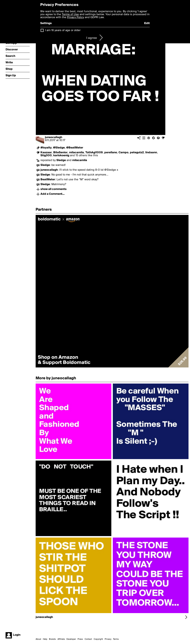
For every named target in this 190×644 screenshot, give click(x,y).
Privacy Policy (76, 17)
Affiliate (61, 639)
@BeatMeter (75, 148)
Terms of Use (70, 14)
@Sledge (59, 148)
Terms (116, 639)
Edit (147, 23)
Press (80, 639)
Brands (52, 639)
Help (45, 639)
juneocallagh (54, 137)
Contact (88, 639)
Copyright (98, 639)
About (38, 639)
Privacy (108, 639)
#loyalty (46, 148)
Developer (71, 639)
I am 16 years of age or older (63, 30)
